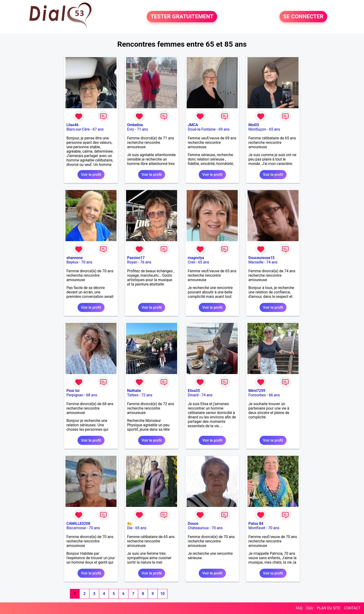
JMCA (193, 125)
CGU (310, 608)
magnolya (196, 258)
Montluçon (257, 129)
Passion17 (136, 258)
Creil (192, 262)
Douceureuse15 (261, 258)
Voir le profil (91, 175)
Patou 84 (256, 524)
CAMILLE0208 (78, 524)
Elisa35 (194, 391)
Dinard (193, 395)
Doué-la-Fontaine (202, 129)
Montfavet (257, 528)
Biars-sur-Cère (78, 129)
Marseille (256, 262)
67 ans (98, 129)
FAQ (299, 608)
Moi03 (254, 125)
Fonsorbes (257, 395)
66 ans (274, 395)
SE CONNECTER (303, 17)
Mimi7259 (257, 391)
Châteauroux (198, 528)
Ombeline (135, 125)
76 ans (146, 262)
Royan (132, 262)
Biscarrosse (76, 528)
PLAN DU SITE (329, 608)
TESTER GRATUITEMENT (182, 17)
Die (130, 528)
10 (162, 594)
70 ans (87, 262)
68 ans (92, 395)
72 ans (147, 395)
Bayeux (72, 262)
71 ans (143, 129)
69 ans (224, 129)
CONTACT (352, 608)
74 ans (272, 262)
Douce (193, 524)
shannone (75, 258)
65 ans (275, 129)
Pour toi (73, 391)
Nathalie (134, 391)
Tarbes (133, 395)
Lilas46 (72, 125)
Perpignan (75, 395)
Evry (131, 129)
